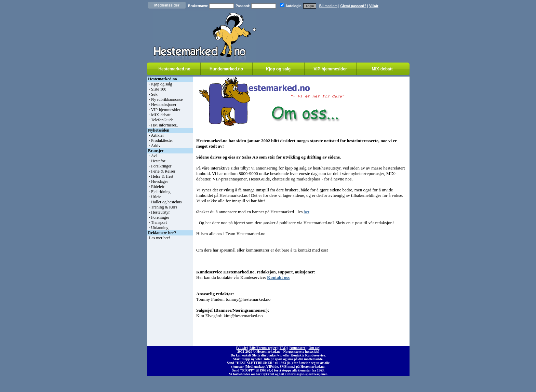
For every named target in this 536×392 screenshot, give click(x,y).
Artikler (157, 135)
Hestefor (158, 161)
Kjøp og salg (278, 69)
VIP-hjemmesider (330, 69)
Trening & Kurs (164, 207)
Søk (154, 94)
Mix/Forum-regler (263, 348)
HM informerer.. (165, 125)
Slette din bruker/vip (267, 355)
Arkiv (156, 146)
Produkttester (162, 140)
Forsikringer (161, 166)
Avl (154, 156)
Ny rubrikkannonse (167, 99)
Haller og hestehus (166, 202)
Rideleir (158, 187)
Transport (159, 222)
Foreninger (160, 217)
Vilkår (374, 6)
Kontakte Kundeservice (308, 355)
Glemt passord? (353, 6)
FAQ (283, 348)
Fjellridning (161, 192)
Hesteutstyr (160, 212)
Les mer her (159, 238)
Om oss (314, 348)
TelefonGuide (162, 120)
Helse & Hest (162, 176)
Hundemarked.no (226, 69)
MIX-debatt (382, 69)
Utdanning (160, 228)
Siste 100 (159, 89)
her (306, 212)
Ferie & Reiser (163, 171)
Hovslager (159, 181)
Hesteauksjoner (164, 105)
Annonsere (298, 348)
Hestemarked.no (174, 69)
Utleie (156, 197)
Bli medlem (328, 6)
